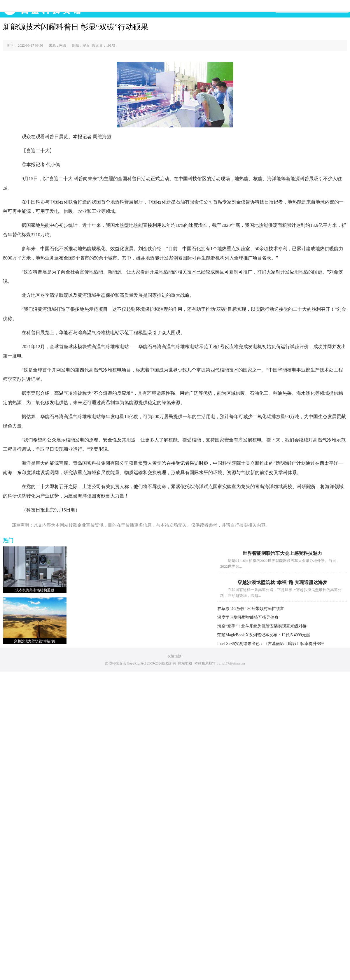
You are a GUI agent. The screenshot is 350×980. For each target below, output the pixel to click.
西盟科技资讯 (116, 663)
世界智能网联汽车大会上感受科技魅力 (282, 553)
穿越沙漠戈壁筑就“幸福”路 (35, 641)
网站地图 (185, 663)
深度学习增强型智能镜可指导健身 (248, 617)
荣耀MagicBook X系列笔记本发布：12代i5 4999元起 (264, 635)
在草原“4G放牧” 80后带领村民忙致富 (251, 609)
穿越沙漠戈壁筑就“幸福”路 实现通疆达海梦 (282, 582)
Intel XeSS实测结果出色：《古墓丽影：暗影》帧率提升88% (271, 644)
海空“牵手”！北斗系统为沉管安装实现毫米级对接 (262, 626)
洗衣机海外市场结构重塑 (35, 590)
